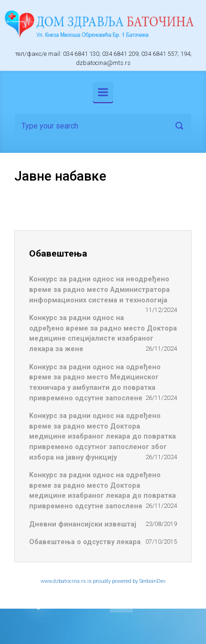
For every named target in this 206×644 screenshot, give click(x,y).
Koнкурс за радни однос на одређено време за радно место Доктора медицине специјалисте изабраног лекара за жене (103, 333)
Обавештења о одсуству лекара (85, 542)
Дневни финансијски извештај (83, 524)
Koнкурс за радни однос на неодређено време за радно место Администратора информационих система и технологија (99, 290)
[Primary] (103, 92)
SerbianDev (152, 581)
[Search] (103, 126)
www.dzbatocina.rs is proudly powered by (90, 581)
